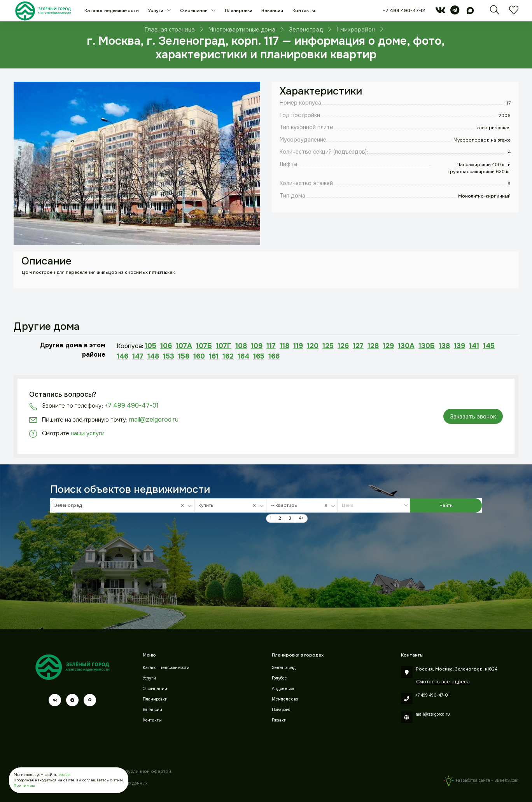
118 (284, 346)
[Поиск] (495, 13)
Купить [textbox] (229, 506)
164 (243, 356)
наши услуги (88, 433)
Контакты (304, 11)
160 (199, 356)
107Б (204, 346)
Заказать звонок (473, 417)
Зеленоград (284, 668)
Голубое (279, 678)
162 (228, 356)
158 (184, 356)
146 (122, 356)
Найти (446, 505)
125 (328, 346)
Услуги (156, 11)
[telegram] (455, 12)
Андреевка (283, 689)
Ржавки (279, 720)
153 (169, 356)
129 (388, 346)
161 (214, 356)
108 (241, 346)
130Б (427, 346)
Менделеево (285, 699)
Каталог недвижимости (112, 11)
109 (257, 346)
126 (343, 346)
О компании (194, 11)
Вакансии (272, 11)
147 (138, 356)
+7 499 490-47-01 (404, 11)
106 (166, 346)
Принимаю (24, 786)
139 (459, 346)
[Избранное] (514, 13)
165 (259, 356)
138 (444, 346)
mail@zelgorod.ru (154, 419)
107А (184, 346)
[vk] (440, 12)
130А (406, 346)
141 (474, 346)
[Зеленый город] (43, 11)
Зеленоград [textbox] (121, 506)
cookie (64, 775)
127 (358, 346)
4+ (301, 518)
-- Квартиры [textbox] (300, 506)
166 (274, 356)
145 (489, 346)
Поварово (281, 710)
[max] (470, 12)
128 (373, 346)
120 (313, 346)
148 (153, 356)
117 (271, 346)
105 (150, 346)
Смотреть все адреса (443, 682)
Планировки (239, 11)
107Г (224, 346)
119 (298, 346)
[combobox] (122, 505)
